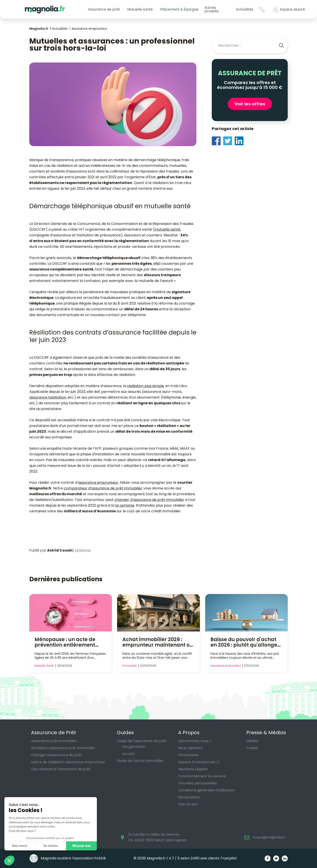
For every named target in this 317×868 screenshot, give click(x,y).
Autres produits (212, 9)
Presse (252, 748)
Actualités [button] (244, 9)
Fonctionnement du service (202, 776)
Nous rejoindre (190, 748)
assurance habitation (48, 397)
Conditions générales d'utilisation (206, 790)
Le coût (128, 754)
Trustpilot (229, 858)
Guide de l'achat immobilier (140, 761)
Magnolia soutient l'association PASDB (67, 858)
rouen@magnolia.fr (269, 837)
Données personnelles (197, 783)
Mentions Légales (193, 769)
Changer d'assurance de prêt (56, 755)
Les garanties (134, 747)
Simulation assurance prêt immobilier (63, 748)
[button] (9, 861)
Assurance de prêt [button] (104, 9)
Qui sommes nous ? (195, 741)
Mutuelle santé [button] (140, 9)
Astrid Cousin (60, 550)
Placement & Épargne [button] (179, 9)
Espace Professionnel (197, 762)
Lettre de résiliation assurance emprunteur (68, 762)
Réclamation (189, 797)
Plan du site (188, 804)
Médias (252, 741)
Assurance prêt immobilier (54, 741)
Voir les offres (250, 104)
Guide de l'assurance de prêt (142, 741)
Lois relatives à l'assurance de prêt (61, 769)
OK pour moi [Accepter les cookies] (43, 846)
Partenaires (188, 755)
